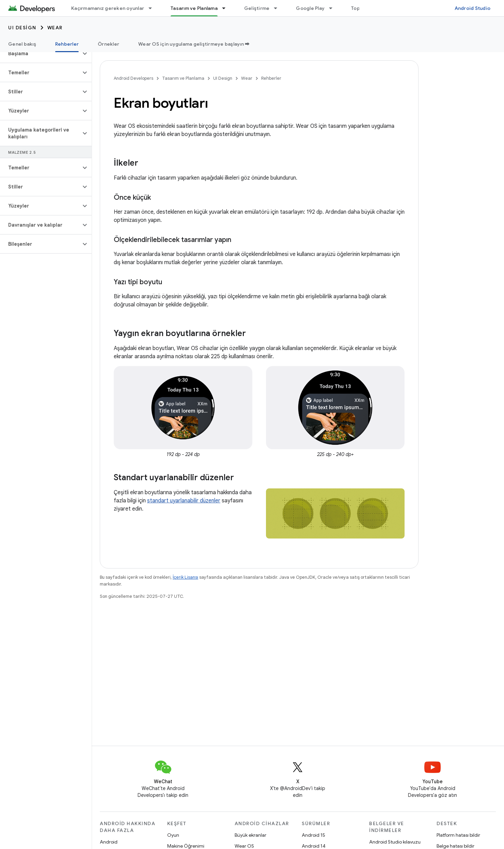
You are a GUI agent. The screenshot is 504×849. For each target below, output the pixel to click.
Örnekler (108, 44)
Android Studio (473, 8)
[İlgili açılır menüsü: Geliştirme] (279, 8)
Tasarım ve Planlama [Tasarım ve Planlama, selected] (194, 8)
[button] (40, 54)
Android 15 (313, 835)
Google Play (310, 8)
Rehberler (271, 78)
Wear (55, 28)
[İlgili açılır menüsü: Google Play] (334, 8)
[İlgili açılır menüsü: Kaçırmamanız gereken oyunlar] (153, 8)
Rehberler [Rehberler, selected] (67, 44)
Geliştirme (257, 8)
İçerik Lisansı (185, 577)
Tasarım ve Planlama (183, 78)
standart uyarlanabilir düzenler (184, 501)
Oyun (173, 835)
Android (109, 842)
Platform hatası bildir (458, 835)
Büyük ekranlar (250, 835)
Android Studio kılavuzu (395, 842)
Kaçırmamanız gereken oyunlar (108, 8)
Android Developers (133, 78)
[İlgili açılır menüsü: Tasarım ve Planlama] (227, 8)
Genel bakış (22, 44)
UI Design (22, 28)
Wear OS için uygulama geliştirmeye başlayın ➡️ (194, 44)
